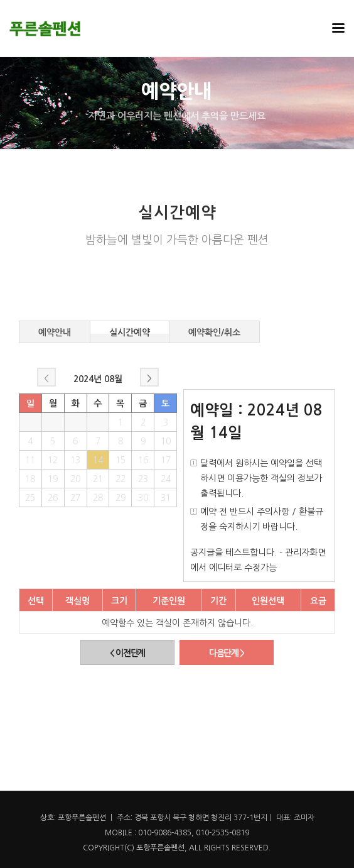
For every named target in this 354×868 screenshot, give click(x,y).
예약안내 (55, 331)
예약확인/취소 (214, 331)
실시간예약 (130, 331)
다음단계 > (227, 653)
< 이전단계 (127, 653)
